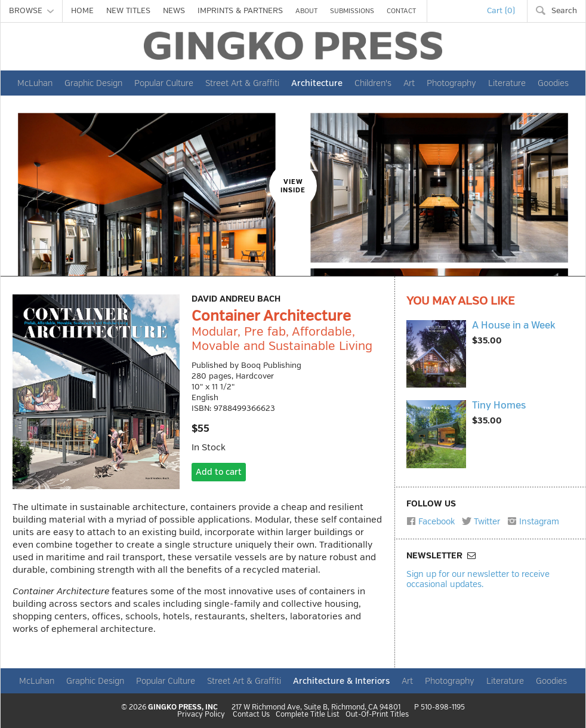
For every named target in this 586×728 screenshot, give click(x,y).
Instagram (533, 521)
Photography (451, 83)
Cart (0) (501, 11)
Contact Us (251, 715)
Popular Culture (164, 83)
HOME (82, 11)
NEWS (174, 11)
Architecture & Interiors (341, 681)
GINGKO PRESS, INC (183, 707)
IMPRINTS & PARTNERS (240, 11)
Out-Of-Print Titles (377, 715)
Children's (373, 83)
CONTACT (401, 11)
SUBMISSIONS (352, 11)
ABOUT (306, 11)
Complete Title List (308, 715)
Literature (507, 83)
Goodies (553, 83)
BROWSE (31, 11)
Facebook (431, 521)
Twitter (481, 521)
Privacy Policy (201, 715)
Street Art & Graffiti (242, 83)
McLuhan (35, 83)
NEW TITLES (128, 11)
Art (409, 83)
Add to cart (219, 472)
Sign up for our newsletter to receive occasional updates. (478, 579)
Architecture (317, 83)
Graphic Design (93, 83)
